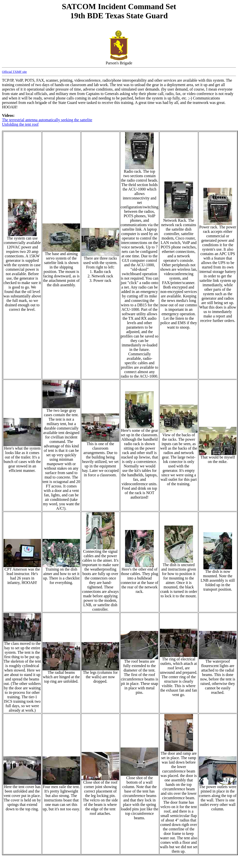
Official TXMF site (14, 72)
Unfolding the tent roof (20, 124)
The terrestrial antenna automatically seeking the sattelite (47, 120)
